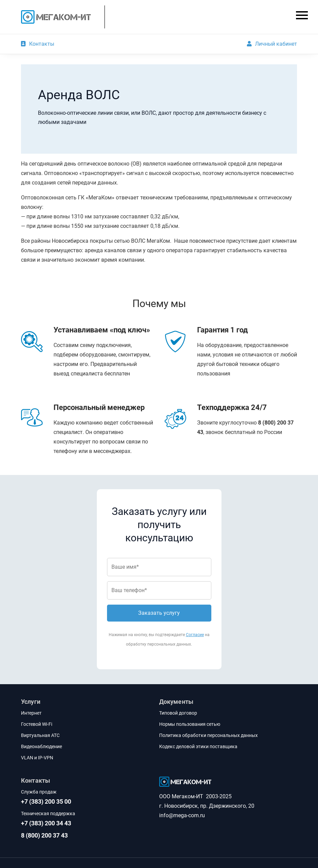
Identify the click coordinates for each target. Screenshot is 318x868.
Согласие (195, 635)
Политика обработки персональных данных (208, 735)
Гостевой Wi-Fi (37, 724)
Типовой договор (178, 713)
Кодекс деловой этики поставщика (198, 746)
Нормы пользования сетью (190, 724)
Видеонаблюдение (41, 746)
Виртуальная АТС (40, 735)
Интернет (31, 713)
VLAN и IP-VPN (37, 758)
